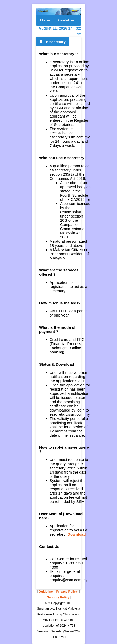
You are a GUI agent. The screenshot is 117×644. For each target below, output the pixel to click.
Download (77, 534)
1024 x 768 (68, 626)
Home (45, 20)
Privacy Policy (67, 592)
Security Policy (58, 597)
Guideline (66, 20)
